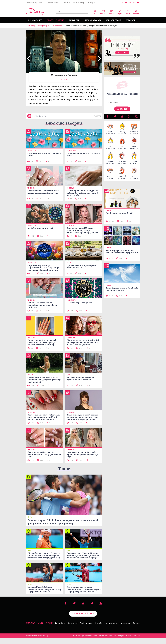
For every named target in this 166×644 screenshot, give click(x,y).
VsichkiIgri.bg (91, 3)
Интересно (57, 26)
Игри (128, 12)
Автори (40, 629)
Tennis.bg (67, 3)
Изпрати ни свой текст (83, 619)
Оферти (136, 12)
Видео (120, 12)
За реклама (31, 629)
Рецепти (95, 12)
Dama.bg (42, 3)
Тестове (112, 12)
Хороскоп (131, 20)
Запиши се (122, 111)
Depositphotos (60, 629)
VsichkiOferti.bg (31, 3)
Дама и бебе (75, 20)
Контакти (49, 629)
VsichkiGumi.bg (79, 3)
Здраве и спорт (113, 20)
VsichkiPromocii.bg (55, 3)
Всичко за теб (35, 20)
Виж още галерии (64, 129)
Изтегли (122, 55)
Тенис (64, 474)
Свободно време (55, 20)
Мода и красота (93, 20)
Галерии (103, 12)
